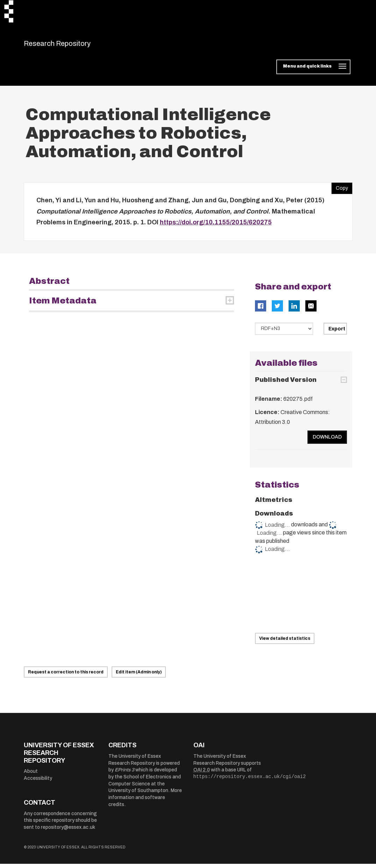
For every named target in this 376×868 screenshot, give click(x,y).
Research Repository (73, 45)
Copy (340, 191)
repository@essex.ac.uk (68, 832)
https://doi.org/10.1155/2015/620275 (216, 227)
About (31, 776)
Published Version (286, 384)
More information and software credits (145, 802)
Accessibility (38, 782)
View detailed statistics (285, 643)
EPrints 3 (125, 774)
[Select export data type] (284, 333)
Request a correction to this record (66, 677)
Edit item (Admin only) (139, 677)
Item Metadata (63, 305)
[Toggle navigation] (313, 71)
